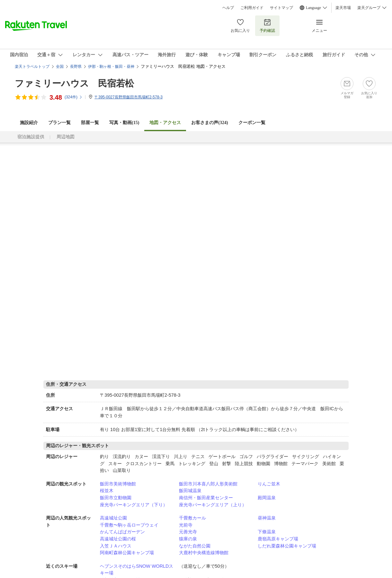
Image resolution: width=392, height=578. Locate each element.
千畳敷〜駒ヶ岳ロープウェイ (129, 525)
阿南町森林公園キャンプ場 (127, 553)
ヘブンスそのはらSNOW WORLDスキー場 (137, 570)
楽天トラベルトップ (32, 67)
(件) (74, 97)
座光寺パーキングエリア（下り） (134, 505)
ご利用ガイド (252, 8)
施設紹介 (29, 123)
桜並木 (107, 491)
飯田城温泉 (190, 491)
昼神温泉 (267, 518)
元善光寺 (188, 532)
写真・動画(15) (124, 123)
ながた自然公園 (195, 546)
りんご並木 (269, 484)
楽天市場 (343, 8)
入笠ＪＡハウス (116, 546)
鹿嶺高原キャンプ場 (278, 539)
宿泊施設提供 (31, 137)
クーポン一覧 (252, 123)
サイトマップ (281, 8)
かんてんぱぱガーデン (122, 532)
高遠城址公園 (113, 518)
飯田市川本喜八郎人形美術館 (208, 484)
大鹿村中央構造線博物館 (204, 553)
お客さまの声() (209, 123)
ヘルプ (228, 8)
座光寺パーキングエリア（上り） (213, 505)
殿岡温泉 (267, 498)
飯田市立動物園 (116, 498)
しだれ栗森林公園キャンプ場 (287, 546)
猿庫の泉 (188, 539)
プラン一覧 (59, 123)
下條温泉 (267, 532)
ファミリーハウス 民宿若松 (74, 83)
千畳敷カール (192, 518)
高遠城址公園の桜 (118, 539)
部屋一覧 (90, 123)
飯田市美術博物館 (118, 484)
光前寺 (186, 525)
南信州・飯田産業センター (206, 498)
